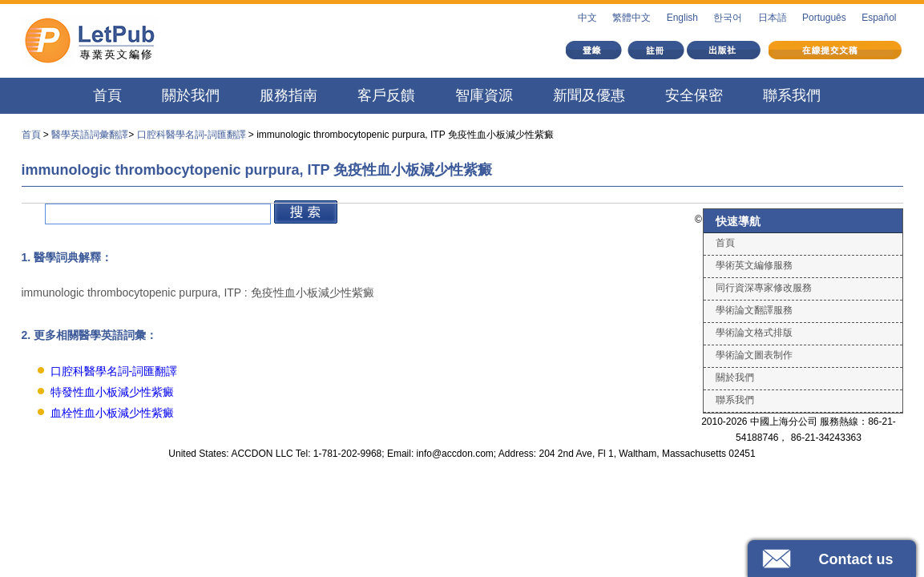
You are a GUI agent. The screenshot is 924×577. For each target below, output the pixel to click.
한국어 (728, 18)
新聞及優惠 (589, 95)
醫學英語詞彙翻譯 (90, 135)
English (682, 18)
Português (824, 18)
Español (879, 18)
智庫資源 (484, 95)
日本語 (773, 18)
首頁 (107, 95)
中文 (587, 18)
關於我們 (191, 95)
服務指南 (288, 95)
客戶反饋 (386, 95)
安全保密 (694, 95)
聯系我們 (792, 95)
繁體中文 (631, 18)
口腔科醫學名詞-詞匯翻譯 (192, 135)
